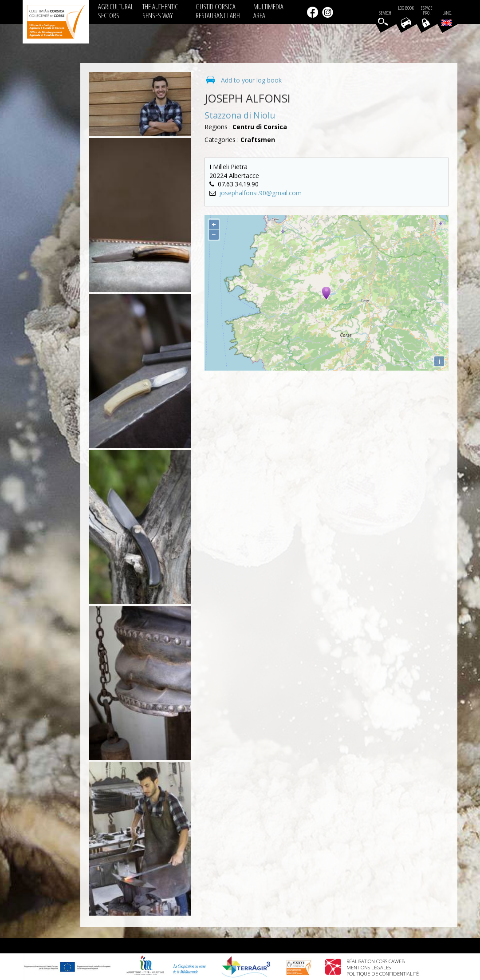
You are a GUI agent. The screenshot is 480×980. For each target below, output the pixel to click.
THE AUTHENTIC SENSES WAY (160, 11)
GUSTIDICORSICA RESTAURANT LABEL (219, 11)
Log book (406, 8)
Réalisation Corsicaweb (376, 961)
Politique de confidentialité (383, 974)
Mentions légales (369, 967)
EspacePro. (427, 11)
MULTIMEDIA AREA (268, 11)
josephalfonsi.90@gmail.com (260, 193)
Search (385, 13)
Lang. (447, 18)
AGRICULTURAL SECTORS (116, 11)
